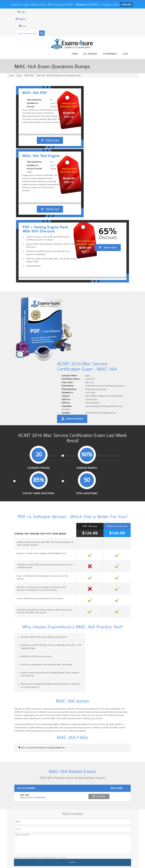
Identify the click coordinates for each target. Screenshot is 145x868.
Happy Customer (76, 815)
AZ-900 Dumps (61, 848)
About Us (20, 860)
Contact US (69, 860)
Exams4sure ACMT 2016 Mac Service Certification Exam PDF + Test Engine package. (108, 541)
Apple (19, 77)
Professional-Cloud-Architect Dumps (84, 843)
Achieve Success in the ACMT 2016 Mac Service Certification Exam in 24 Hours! (44, 227)
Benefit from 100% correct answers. (27, 552)
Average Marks (56, 388)
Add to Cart (41, 169)
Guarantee (34, 860)
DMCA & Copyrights (87, 860)
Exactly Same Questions (89, 390)
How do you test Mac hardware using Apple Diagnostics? (31, 632)
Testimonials (120, 54)
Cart (136, 54)
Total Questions (123, 388)
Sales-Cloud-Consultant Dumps (61, 843)
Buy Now (128, 684)
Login (11, 12)
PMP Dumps (17, 841)
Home (85, 54)
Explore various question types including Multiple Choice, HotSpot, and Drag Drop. (40, 565)
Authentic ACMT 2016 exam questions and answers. (34, 540)
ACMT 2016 (29, 77)
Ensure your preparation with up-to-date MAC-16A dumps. (106, 552)
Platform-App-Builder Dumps (17, 850)
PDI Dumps (39, 848)
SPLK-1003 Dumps (84, 848)
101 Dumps (39, 841)
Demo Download (86, 337)
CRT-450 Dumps (106, 841)
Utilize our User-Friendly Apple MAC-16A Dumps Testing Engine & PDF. (42, 250)
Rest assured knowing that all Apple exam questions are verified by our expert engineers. (108, 565)
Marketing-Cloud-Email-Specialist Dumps (128, 844)
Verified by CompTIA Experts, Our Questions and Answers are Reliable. (45, 242)
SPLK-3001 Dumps (106, 848)
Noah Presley (76, 810)
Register (10, 19)
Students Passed (22, 388)
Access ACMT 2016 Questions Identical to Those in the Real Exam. (44, 235)
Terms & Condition (51, 860)
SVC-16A (11, 682)
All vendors (101, 54)
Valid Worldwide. (25, 256)
